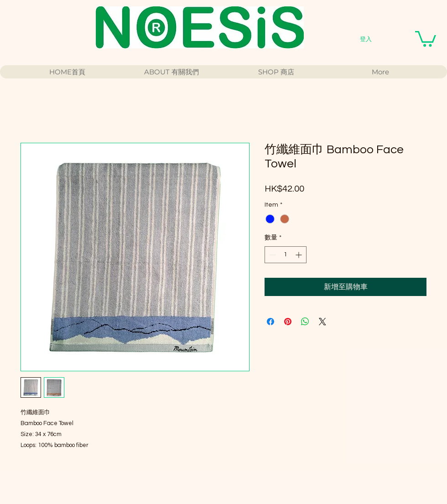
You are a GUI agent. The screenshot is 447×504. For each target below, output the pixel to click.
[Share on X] (322, 322)
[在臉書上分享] (270, 322)
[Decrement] (272, 255)
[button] (426, 38)
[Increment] (299, 255)
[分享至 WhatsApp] (305, 322)
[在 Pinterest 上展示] (288, 322)
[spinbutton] (286, 255)
